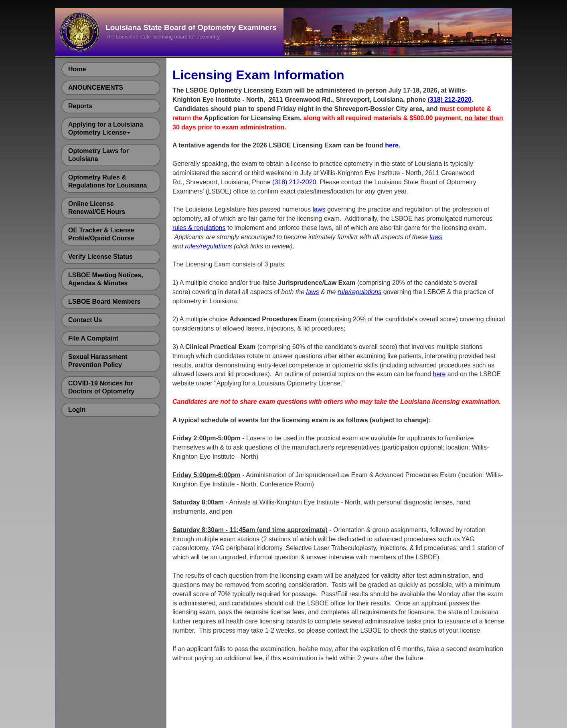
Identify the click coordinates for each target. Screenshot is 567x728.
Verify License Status (100, 257)
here (392, 145)
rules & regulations (199, 228)
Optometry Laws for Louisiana (98, 155)
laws (319, 209)
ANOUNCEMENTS (96, 88)
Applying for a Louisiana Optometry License (106, 128)
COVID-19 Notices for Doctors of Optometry (101, 387)
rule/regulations (359, 292)
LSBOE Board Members (104, 301)
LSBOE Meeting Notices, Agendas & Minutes (106, 279)
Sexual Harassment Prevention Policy (98, 361)
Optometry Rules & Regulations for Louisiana (107, 181)
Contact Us (85, 320)
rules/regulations (208, 246)
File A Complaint (93, 338)
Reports (80, 106)
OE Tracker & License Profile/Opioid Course (101, 234)
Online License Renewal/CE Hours (97, 208)
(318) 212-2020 (450, 100)
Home (77, 69)
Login (77, 410)
